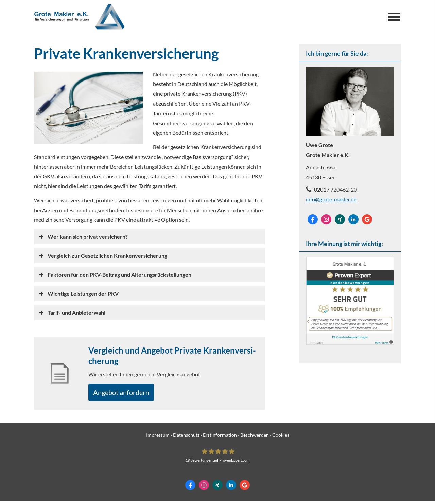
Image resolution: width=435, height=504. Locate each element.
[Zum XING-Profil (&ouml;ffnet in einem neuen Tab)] (340, 219)
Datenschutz (186, 438)
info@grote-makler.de (331, 199)
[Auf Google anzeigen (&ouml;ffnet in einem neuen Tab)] (367, 219)
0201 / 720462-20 (335, 189)
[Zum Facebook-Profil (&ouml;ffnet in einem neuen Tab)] (313, 219)
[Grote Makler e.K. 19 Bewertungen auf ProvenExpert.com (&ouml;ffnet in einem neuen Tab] (217, 457)
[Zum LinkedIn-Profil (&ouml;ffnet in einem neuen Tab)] (353, 219)
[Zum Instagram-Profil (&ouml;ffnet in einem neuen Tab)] (326, 219)
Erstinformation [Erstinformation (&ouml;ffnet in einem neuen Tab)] (220, 438)
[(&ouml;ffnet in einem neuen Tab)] (350, 343)
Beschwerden (255, 438)
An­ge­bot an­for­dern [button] (127, 393)
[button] (88, 237)
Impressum (158, 438)
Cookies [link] (281, 438)
